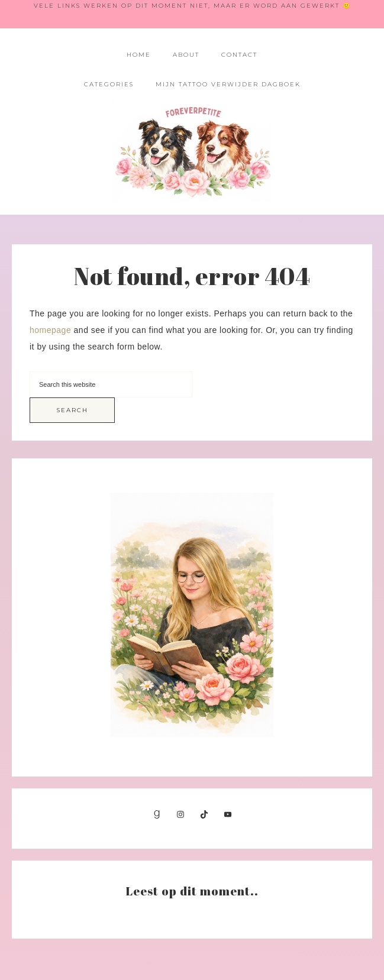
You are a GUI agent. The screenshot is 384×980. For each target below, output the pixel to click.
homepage (50, 330)
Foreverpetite (192, 151)
